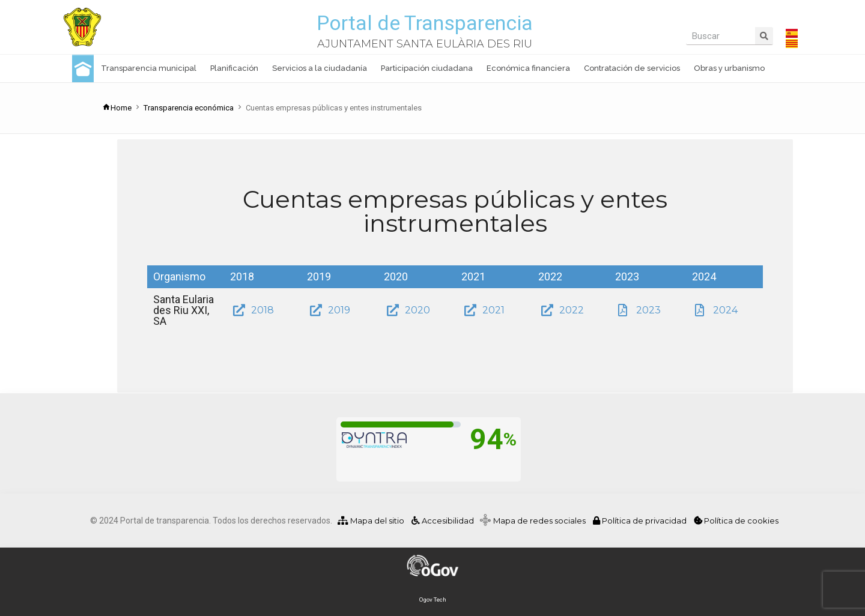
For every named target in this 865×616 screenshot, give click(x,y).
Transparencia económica (189, 108)
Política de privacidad (641, 521)
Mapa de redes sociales (542, 521)
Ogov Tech (433, 599)
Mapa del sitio (371, 521)
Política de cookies (736, 521)
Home (117, 108)
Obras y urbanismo (729, 68)
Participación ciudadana (427, 68)
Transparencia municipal (149, 68)
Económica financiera (528, 68)
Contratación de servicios (632, 68)
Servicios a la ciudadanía (320, 68)
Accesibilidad (442, 521)
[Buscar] (764, 36)
